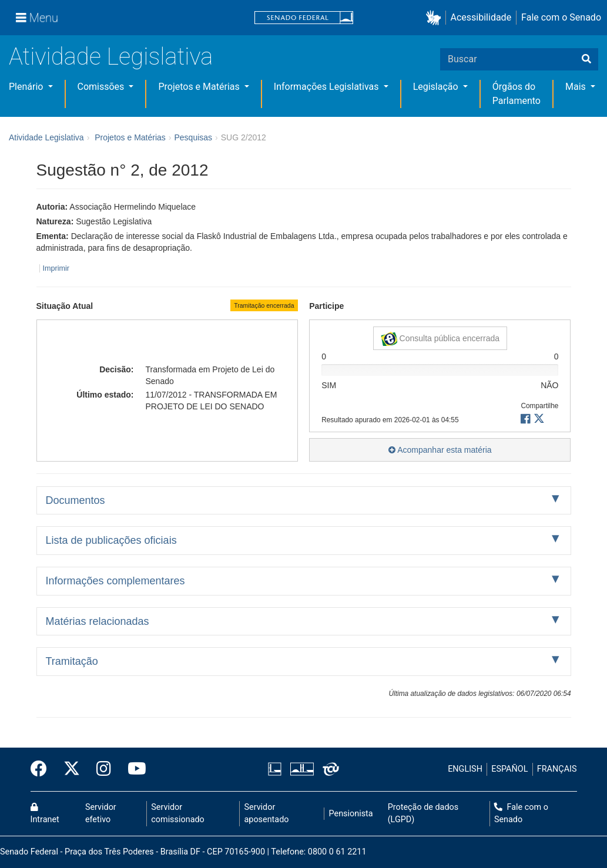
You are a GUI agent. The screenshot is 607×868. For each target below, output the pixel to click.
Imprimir (56, 268)
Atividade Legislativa (111, 57)
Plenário (27, 87)
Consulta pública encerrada (440, 339)
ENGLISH (465, 769)
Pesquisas (193, 137)
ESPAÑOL (509, 769)
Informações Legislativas (328, 87)
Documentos (76, 500)
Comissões (102, 87)
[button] (436, 18)
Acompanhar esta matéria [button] (440, 450)
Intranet (45, 814)
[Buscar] (586, 59)
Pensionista (351, 814)
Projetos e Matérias (200, 87)
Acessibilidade (481, 17)
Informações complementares (115, 581)
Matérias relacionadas (98, 621)
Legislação (437, 87)
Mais (577, 87)
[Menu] (37, 18)
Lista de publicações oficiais (111, 540)
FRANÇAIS (557, 769)
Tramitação (72, 661)
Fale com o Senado (561, 17)
